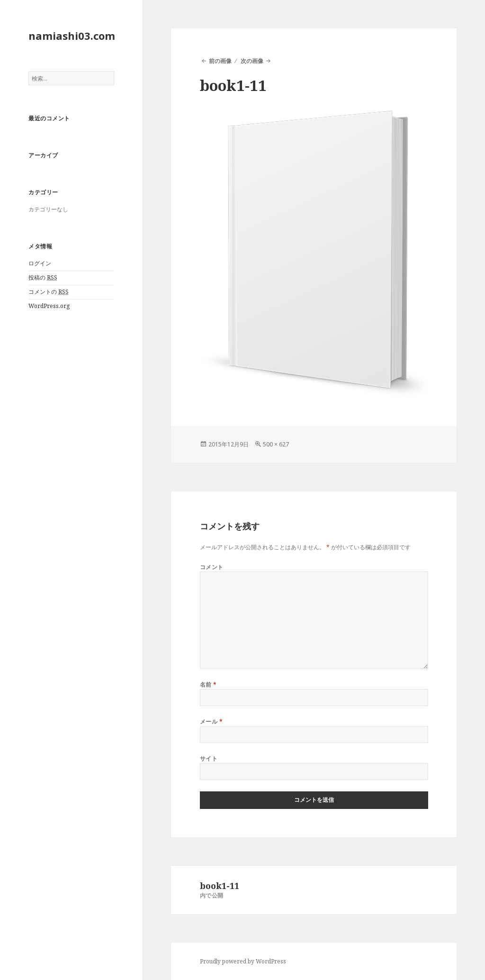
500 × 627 (276, 444)
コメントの (49, 292)
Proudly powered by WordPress (243, 961)
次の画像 (252, 61)
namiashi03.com (72, 36)
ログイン (40, 263)
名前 (208, 685)
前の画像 (220, 61)
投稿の (43, 278)
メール (211, 721)
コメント (212, 567)
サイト (209, 758)
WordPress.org (49, 306)
